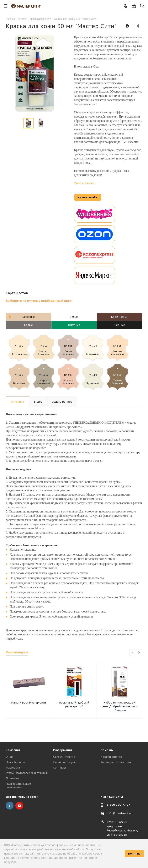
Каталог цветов (111, 757)
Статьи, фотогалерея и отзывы (26, 773)
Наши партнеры (64, 762)
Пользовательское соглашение (18, 785)
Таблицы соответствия (116, 762)
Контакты (60, 768)
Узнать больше (84, 183)
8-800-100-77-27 (119, 805)
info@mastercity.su (120, 814)
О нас (9, 757)
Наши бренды (15, 762)
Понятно (134, 854)
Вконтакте (10, 806)
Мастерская (13, 768)
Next (139, 653)
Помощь (107, 750)
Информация (63, 750)
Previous (133, 653)
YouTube (19, 806)
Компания (13, 750)
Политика (12, 778)
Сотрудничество (64, 757)
